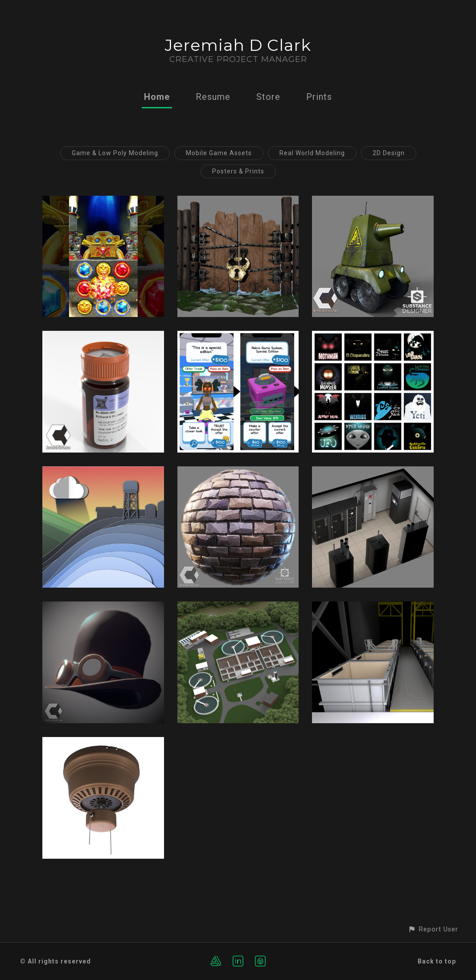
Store (268, 97)
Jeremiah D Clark (238, 45)
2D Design (389, 153)
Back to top (437, 961)
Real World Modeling (312, 153)
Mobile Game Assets (219, 153)
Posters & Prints (238, 171)
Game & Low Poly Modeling (115, 153)
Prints (319, 97)
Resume (213, 97)
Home (157, 97)
